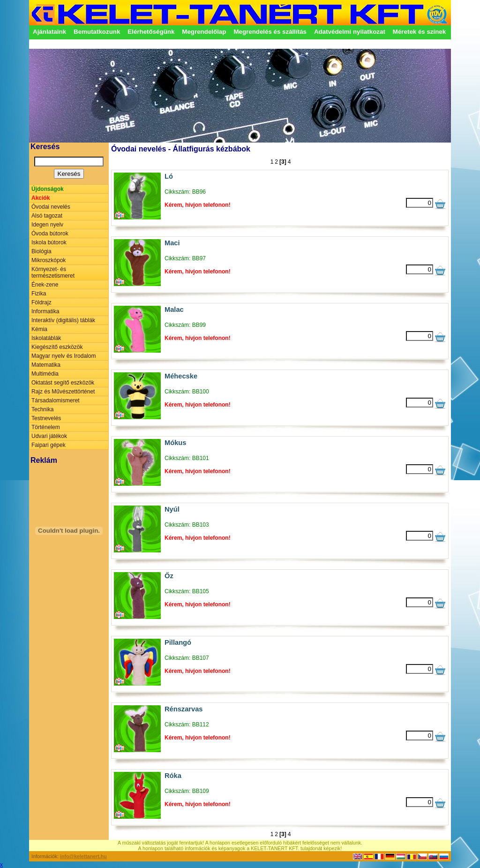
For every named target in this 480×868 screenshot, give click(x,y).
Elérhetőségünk (151, 32)
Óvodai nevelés (51, 207)
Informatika (45, 311)
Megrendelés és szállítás (270, 32)
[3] (283, 162)
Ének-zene (45, 285)
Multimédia (45, 374)
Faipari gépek (49, 445)
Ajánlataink (49, 32)
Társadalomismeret (56, 400)
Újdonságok (48, 189)
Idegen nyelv (47, 225)
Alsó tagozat (47, 216)
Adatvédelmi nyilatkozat (350, 32)
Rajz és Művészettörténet (63, 392)
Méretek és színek (419, 32)
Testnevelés (46, 418)
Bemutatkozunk (97, 32)
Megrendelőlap (204, 32)
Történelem (46, 427)
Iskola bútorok (49, 242)
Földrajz (41, 302)
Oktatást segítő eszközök (63, 383)
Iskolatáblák (46, 338)
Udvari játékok (49, 436)
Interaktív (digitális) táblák (63, 320)
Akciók (41, 198)
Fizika (39, 294)
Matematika (46, 365)
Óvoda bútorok (50, 234)
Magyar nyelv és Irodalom (64, 356)
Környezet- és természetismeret (53, 272)
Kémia (39, 329)
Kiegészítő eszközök (57, 347)
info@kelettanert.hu (83, 856)
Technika (42, 409)
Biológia (41, 251)
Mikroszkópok (49, 260)
